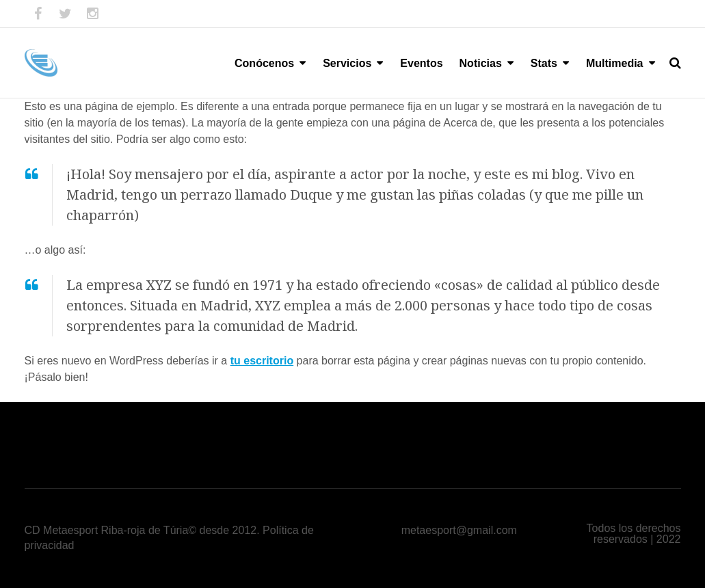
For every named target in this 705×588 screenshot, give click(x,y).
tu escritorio (262, 361)
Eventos (421, 63)
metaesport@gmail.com (459, 530)
